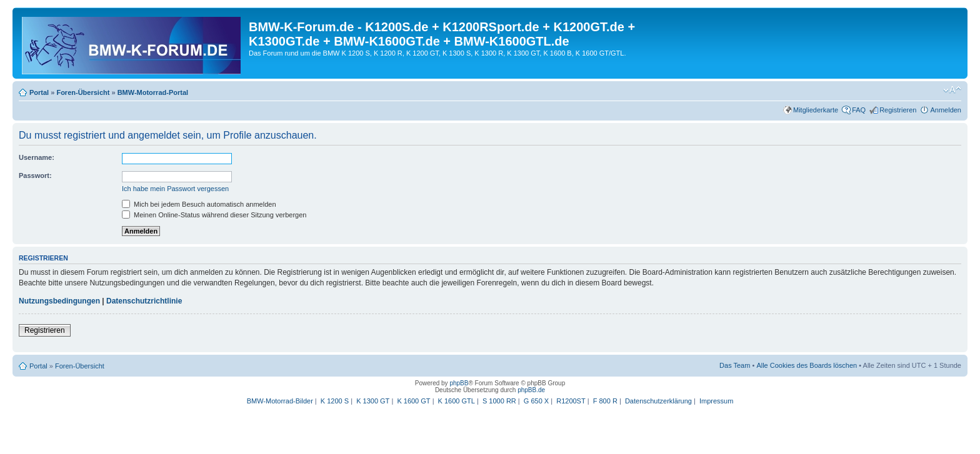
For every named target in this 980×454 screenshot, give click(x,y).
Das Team (735, 365)
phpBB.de (531, 390)
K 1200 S (335, 401)
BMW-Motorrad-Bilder (280, 401)
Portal (39, 92)
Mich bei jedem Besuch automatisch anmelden (199, 204)
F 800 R (605, 401)
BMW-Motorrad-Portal (153, 92)
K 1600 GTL (457, 401)
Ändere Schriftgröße (952, 90)
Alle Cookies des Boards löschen (807, 365)
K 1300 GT (373, 401)
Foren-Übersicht (83, 92)
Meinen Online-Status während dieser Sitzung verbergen (214, 215)
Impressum (716, 401)
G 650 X (536, 401)
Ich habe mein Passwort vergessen (175, 189)
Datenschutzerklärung (658, 401)
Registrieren (898, 110)
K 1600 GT (413, 401)
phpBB (459, 383)
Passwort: (35, 175)
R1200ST (571, 401)
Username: (37, 157)
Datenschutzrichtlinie (144, 301)
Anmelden (946, 110)
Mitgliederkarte (816, 110)
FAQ (859, 110)
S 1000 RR (499, 401)
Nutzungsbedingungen (59, 301)
